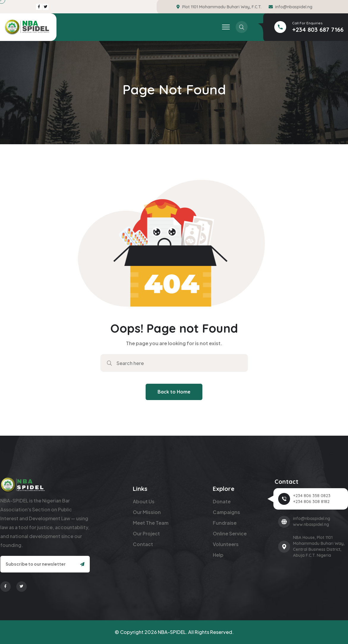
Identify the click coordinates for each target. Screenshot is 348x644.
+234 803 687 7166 (318, 30)
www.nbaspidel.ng (311, 524)
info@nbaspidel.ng (294, 7)
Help (218, 555)
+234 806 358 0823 (312, 496)
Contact (143, 544)
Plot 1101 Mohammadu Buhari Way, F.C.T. (222, 7)
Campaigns (226, 512)
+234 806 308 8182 (311, 502)
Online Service (230, 533)
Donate (222, 501)
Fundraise (225, 523)
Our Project (146, 533)
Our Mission (147, 512)
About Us (144, 501)
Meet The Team (151, 523)
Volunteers (226, 544)
